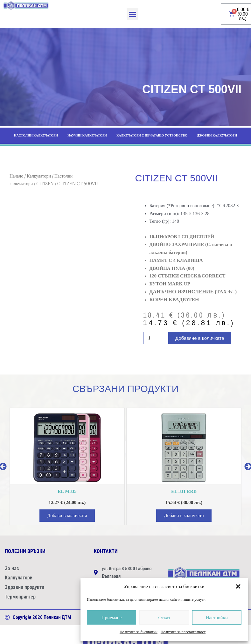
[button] (238, 586)
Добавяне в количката (200, 338)
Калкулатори (39, 176)
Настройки (217, 618)
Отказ (164, 618)
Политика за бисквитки (139, 632)
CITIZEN (45, 184)
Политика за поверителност (183, 632)
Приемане (112, 618)
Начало (16, 176)
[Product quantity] (152, 338)
